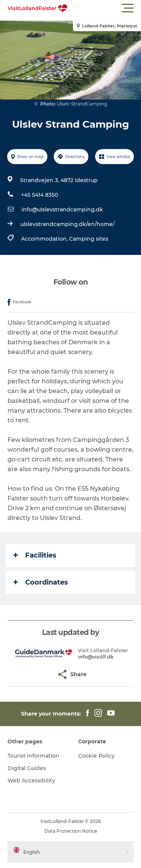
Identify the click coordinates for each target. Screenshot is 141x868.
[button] (104, 8)
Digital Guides (27, 768)
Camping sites (89, 239)
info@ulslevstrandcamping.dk (62, 209)
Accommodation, (45, 239)
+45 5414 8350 (39, 195)
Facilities (35, 555)
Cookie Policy (96, 756)
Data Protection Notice (71, 831)
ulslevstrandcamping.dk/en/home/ (67, 224)
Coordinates (41, 582)
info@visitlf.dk (96, 657)
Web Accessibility (31, 781)
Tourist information (33, 756)
